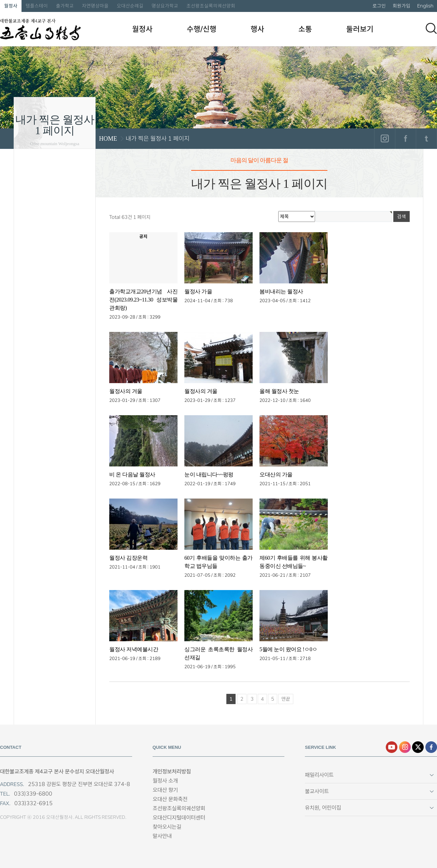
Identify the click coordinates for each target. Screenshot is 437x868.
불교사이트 (317, 791)
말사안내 (162, 836)
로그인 (379, 6)
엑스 (418, 747)
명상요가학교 (165, 6)
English (425, 6)
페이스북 (405, 139)
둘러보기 (360, 29)
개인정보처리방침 (172, 772)
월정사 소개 (165, 781)
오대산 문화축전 (170, 799)
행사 (257, 29)
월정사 (11, 6)
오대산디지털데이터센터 (179, 818)
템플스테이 (37, 6)
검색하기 (431, 28)
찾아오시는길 (167, 827)
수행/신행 (202, 29)
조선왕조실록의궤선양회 (211, 6)
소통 (305, 29)
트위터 (426, 139)
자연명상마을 (95, 6)
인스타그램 (385, 139)
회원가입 (401, 6)
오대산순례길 (130, 6)
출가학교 (65, 6)
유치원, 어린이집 (323, 808)
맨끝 (286, 699)
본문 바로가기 (0, 0)
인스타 (405, 747)
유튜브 (392, 747)
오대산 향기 (165, 790)
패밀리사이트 (319, 775)
